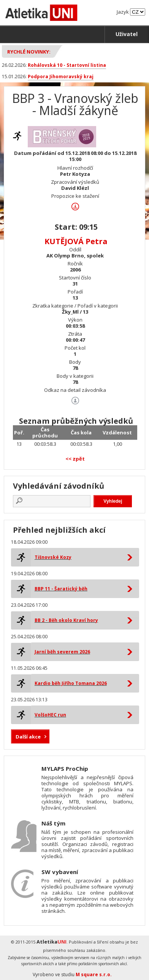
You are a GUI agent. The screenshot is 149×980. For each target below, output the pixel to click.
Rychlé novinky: (29, 52)
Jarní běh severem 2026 (62, 652)
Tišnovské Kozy (53, 557)
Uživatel (127, 34)
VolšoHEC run (50, 715)
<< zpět (75, 459)
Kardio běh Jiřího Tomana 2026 (71, 683)
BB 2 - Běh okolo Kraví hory (66, 620)
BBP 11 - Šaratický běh (61, 589)
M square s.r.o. (94, 974)
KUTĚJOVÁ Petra (76, 241)
